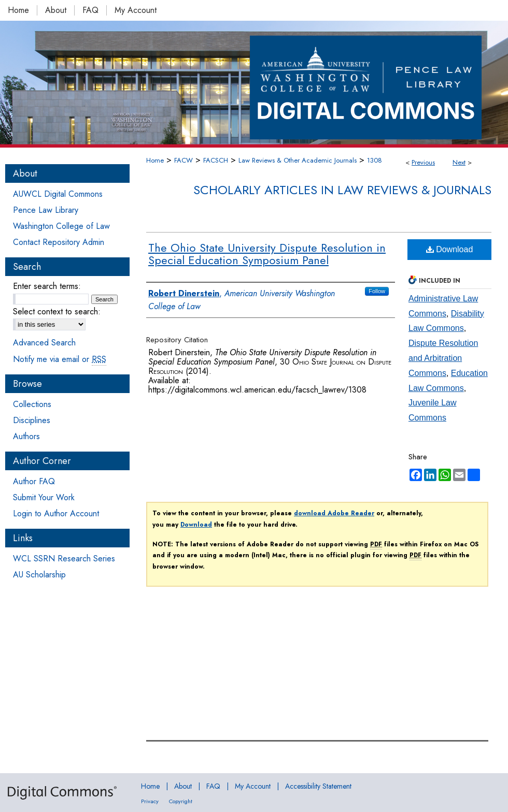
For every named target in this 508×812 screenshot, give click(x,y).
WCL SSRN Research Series (64, 559)
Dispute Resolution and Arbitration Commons (443, 358)
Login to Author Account (56, 513)
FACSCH (216, 160)
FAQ (213, 786)
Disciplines (32, 420)
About (183, 786)
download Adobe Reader (334, 513)
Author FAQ (34, 481)
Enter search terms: (47, 286)
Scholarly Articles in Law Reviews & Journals (342, 190)
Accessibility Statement (318, 786)
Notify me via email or (60, 359)
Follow (377, 291)
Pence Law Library (46, 210)
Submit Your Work (44, 497)
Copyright (181, 801)
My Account (253, 786)
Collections (32, 404)
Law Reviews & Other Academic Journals (298, 160)
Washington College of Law (61, 226)
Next (459, 162)
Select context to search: (57, 311)
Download (450, 249)
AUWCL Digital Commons (58, 194)
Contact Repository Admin (59, 242)
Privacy (150, 801)
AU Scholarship (39, 575)
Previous (423, 162)
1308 (375, 160)
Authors (26, 436)
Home (155, 160)
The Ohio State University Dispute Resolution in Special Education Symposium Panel (267, 254)
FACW (184, 160)
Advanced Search (44, 343)
